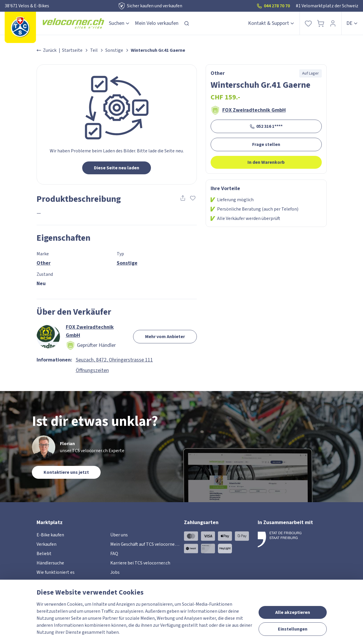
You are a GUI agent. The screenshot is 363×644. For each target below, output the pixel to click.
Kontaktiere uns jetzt (66, 472)
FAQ (114, 554)
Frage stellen (266, 144)
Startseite (72, 50)
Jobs (115, 572)
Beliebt (44, 554)
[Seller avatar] (48, 337)
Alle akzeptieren (293, 612)
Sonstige (114, 50)
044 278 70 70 (273, 6)
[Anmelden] (333, 23)
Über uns (119, 535)
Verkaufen (47, 544)
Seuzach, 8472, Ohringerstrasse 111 (114, 360)
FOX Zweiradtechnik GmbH (254, 110)
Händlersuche (50, 563)
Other (44, 263)
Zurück (47, 50)
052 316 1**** (266, 126)
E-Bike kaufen (50, 535)
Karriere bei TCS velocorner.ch (140, 563)
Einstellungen (293, 629)
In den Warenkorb (266, 162)
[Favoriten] (308, 23)
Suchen (119, 23)
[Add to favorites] (193, 198)
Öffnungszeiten (92, 370)
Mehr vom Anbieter (165, 337)
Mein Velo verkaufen (157, 23)
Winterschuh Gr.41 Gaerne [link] (158, 50)
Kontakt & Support (271, 23)
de (352, 23)
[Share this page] (183, 198)
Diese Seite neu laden (117, 168)
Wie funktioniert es (56, 572)
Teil (94, 50)
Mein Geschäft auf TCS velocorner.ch (146, 544)
